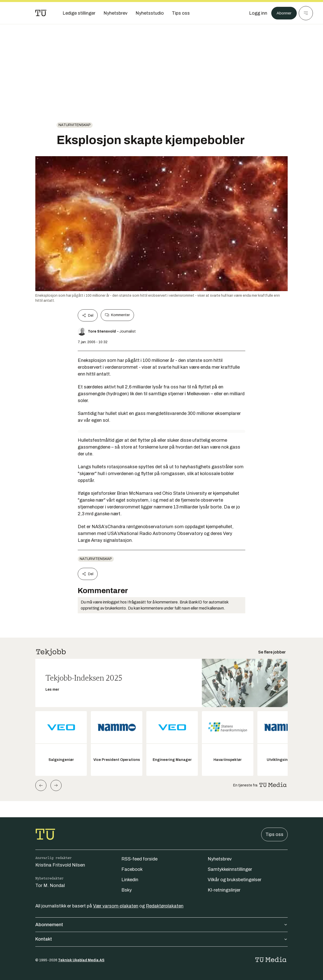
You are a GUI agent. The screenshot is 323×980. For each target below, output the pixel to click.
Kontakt (161, 939)
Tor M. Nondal (50, 885)
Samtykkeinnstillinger (230, 869)
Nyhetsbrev (220, 859)
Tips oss (274, 834)
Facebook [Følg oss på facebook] (132, 869)
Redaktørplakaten (165, 906)
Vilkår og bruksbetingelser (235, 880)
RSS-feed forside (139, 859)
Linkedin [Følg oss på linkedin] (130, 880)
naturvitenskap (75, 125)
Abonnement (161, 925)
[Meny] (306, 13)
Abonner (283, 13)
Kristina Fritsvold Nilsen (60, 865)
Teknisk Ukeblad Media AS (81, 960)
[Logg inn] (256, 13)
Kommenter (117, 315)
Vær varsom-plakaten (116, 906)
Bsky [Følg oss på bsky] (127, 890)
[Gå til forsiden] (41, 13)
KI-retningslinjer (224, 890)
